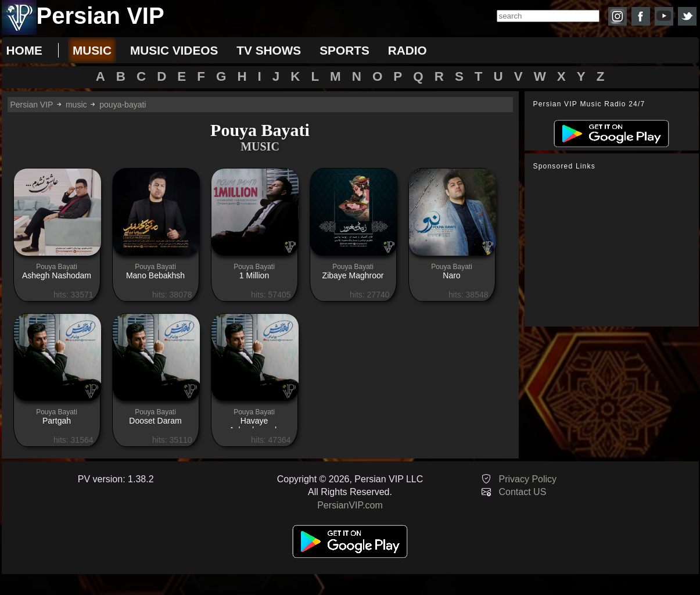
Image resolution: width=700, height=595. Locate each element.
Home (24, 50)
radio (408, 50)
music (92, 50)
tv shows (269, 50)
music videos (174, 50)
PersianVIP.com (350, 505)
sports (344, 50)
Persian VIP (32, 105)
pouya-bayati (123, 105)
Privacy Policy (528, 479)
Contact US (523, 492)
